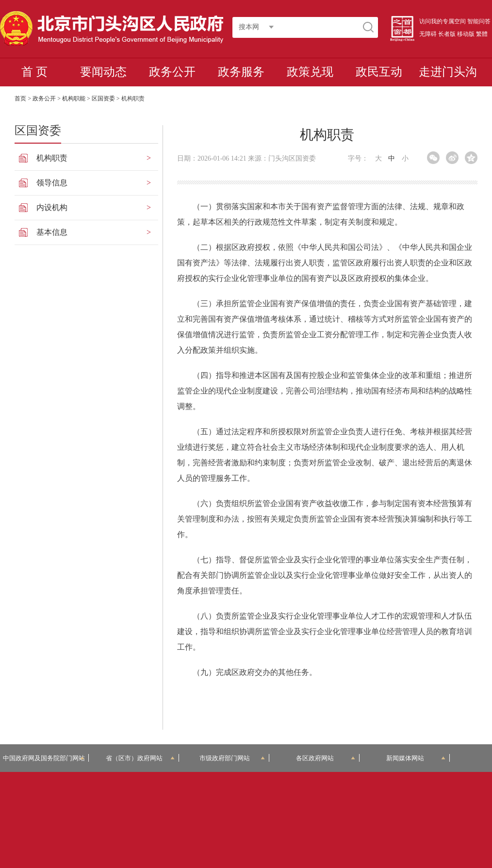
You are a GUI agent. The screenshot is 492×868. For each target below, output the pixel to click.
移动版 (466, 34)
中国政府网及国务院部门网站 (44, 758)
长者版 (447, 34)
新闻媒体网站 (416, 758)
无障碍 (428, 34)
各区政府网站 (326, 758)
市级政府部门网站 (232, 758)
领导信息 (52, 183)
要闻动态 (103, 72)
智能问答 (479, 21)
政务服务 (241, 72)
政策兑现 (310, 72)
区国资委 (103, 98)
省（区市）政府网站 (140, 758)
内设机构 (52, 207)
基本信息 (52, 232)
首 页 (34, 72)
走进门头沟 (448, 72)
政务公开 (172, 72)
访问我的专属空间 (443, 21)
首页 (20, 98)
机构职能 (74, 98)
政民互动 (379, 72)
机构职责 (52, 158)
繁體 (482, 34)
